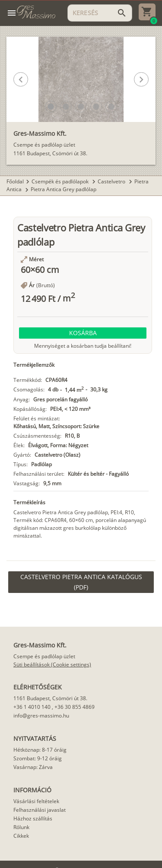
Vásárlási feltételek (36, 801)
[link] (81, 582)
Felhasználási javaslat (40, 810)
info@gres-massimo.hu (41, 716)
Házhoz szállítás (33, 818)
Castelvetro (112, 181)
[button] (51, 107)
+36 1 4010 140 (32, 707)
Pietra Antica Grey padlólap (64, 189)
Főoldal (15, 181)
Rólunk (21, 827)
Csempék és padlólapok (61, 181)
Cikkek (21, 836)
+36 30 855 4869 (75, 707)
